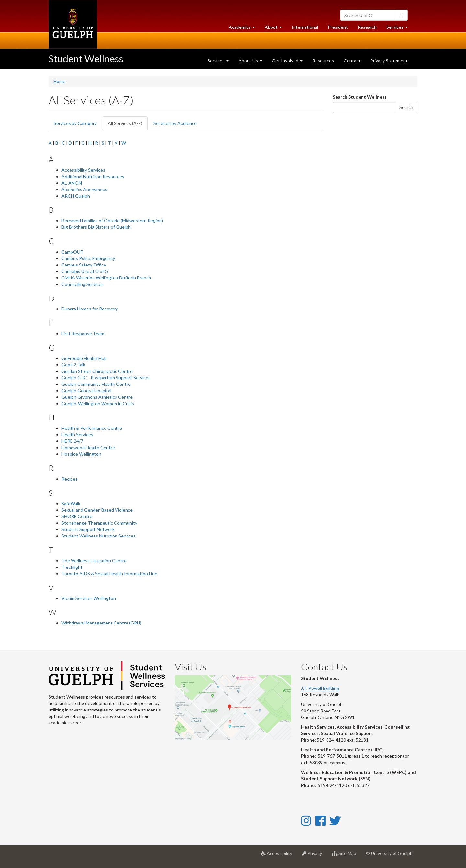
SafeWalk (71, 503)
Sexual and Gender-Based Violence (97, 510)
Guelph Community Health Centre (96, 384)
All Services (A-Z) (128, 125)
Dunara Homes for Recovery (90, 309)
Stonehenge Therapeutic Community (99, 523)
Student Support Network (88, 529)
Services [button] (399, 29)
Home (59, 81)
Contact (352, 61)
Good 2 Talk (73, 365)
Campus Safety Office (84, 265)
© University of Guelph (389, 853)
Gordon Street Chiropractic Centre (97, 371)
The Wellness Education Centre (94, 561)
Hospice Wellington (81, 454)
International (305, 27)
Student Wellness (86, 59)
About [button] (276, 29)
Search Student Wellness (360, 97)
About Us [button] (250, 61)
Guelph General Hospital (86, 391)
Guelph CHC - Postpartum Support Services (106, 378)
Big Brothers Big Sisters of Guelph (96, 227)
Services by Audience (175, 123)
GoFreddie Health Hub (84, 358)
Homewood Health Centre (88, 447)
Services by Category (75, 123)
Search (406, 107)
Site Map (346, 856)
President (338, 27)
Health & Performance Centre (92, 428)
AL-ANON (72, 183)
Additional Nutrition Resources (93, 176)
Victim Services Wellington (89, 598)
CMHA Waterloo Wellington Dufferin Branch (106, 278)
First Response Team (83, 334)
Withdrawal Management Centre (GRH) (101, 623)
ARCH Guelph (76, 196)
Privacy (314, 856)
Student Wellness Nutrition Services (99, 536)
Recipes (70, 479)
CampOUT (72, 252)
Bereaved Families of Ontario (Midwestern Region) (112, 220)
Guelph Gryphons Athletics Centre (97, 397)
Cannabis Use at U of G (85, 271)
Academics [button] (244, 29)
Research (370, 29)
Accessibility (279, 856)
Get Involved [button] (287, 61)
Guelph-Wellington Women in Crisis (98, 403)
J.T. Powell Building (320, 688)
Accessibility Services (83, 170)
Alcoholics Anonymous (84, 189)
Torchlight (72, 567)
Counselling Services (83, 284)
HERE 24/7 (72, 441)
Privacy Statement (389, 61)
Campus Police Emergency (88, 258)
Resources (323, 61)
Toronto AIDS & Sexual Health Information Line (109, 574)
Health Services (77, 434)
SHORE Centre (77, 516)
